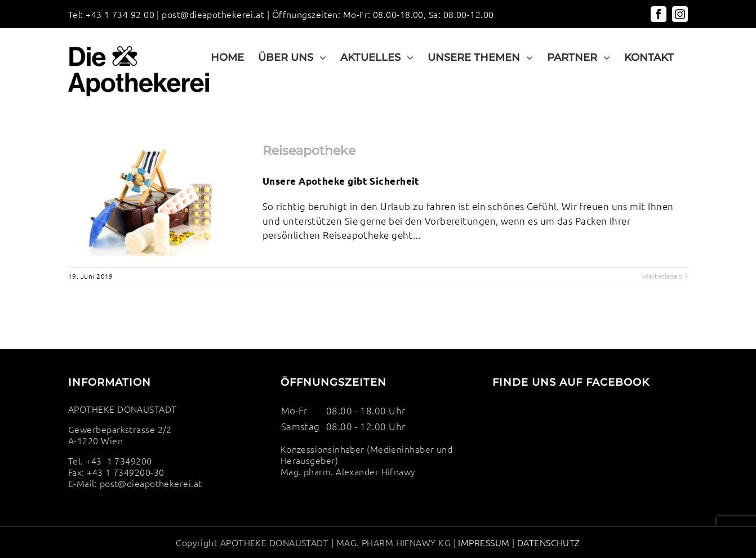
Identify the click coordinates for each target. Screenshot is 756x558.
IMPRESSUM (484, 542)
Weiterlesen (662, 276)
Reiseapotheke (309, 151)
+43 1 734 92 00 (120, 14)
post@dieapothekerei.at (213, 14)
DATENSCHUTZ (547, 542)
